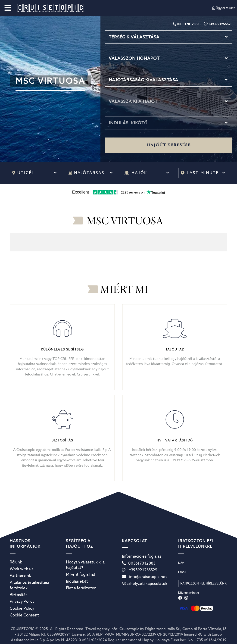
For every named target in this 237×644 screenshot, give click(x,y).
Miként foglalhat (81, 574)
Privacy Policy (22, 601)
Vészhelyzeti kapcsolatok (145, 584)
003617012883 (139, 563)
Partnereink (20, 575)
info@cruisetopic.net (144, 577)
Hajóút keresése (169, 145)
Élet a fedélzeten (81, 588)
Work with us (22, 569)
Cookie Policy (22, 608)
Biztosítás (19, 595)
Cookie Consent (24, 615)
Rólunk (16, 562)
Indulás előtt (77, 581)
